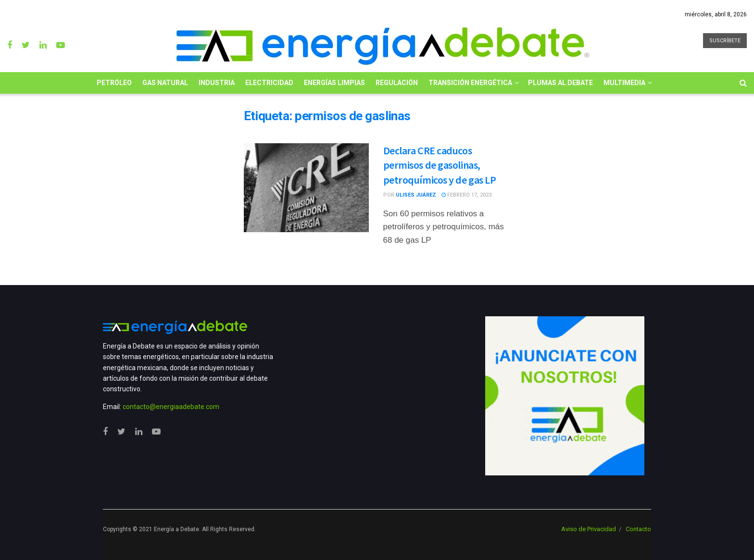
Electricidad (269, 83)
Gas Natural (165, 83)
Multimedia (624, 83)
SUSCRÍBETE (725, 41)
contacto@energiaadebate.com (171, 407)
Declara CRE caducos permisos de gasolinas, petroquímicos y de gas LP (440, 165)
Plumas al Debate (560, 83)
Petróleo (114, 83)
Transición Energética (470, 83)
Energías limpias (334, 83)
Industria (217, 83)
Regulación (397, 83)
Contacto (638, 529)
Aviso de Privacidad (589, 529)
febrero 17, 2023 (466, 195)
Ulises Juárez (416, 195)
